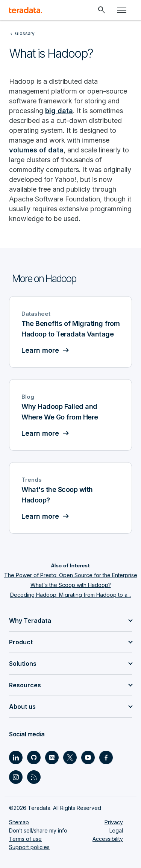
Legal (116, 830)
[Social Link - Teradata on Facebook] (106, 757)
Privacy (114, 822)
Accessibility (108, 839)
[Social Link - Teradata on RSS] (34, 777)
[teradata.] (26, 10)
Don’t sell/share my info (38, 830)
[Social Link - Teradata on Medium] (52, 757)
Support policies (29, 847)
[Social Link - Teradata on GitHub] (34, 757)
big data (59, 111)
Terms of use (25, 839)
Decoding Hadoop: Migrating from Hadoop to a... (70, 595)
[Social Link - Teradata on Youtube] (88, 757)
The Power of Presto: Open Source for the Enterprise (71, 575)
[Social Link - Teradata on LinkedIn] (16, 757)
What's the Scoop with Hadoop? (71, 585)
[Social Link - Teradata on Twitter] (70, 757)
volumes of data (36, 150)
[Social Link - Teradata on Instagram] (16, 777)
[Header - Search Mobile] (102, 10)
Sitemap (19, 822)
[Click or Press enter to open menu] (122, 10)
